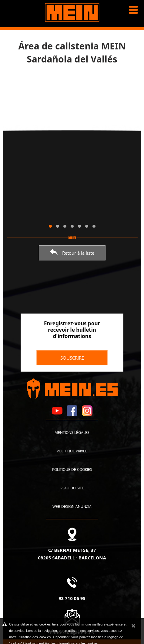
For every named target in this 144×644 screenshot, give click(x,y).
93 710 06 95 (72, 598)
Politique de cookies (72, 469)
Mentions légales (72, 432)
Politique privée (72, 451)
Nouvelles (18, 36)
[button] (50, 226)
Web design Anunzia (72, 506)
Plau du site (72, 488)
